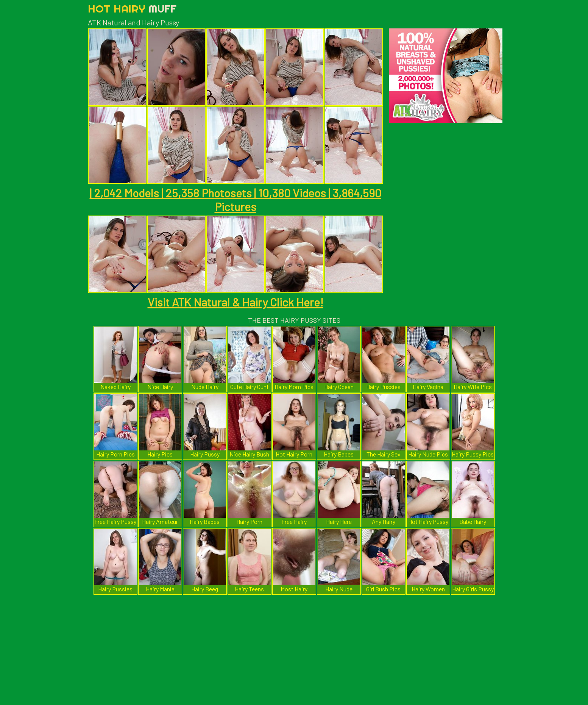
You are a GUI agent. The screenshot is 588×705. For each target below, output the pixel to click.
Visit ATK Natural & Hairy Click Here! (236, 302)
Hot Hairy (132, 9)
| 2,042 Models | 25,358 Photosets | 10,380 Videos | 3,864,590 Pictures (236, 200)
